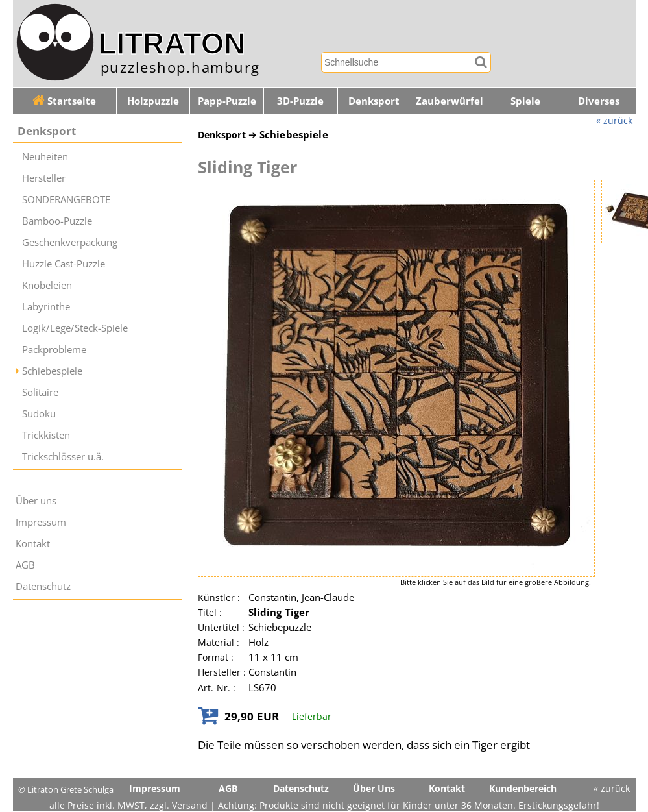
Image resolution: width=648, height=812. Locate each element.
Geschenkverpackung (70, 242)
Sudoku (39, 414)
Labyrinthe (46, 307)
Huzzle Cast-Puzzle (64, 264)
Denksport (374, 101)
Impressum (41, 522)
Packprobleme (54, 350)
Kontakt (33, 544)
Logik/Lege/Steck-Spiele (75, 328)
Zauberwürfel (450, 101)
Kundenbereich (523, 788)
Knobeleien (47, 285)
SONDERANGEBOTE (66, 200)
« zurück (614, 120)
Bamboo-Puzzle (57, 221)
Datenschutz (43, 586)
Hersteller (44, 178)
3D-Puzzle (300, 101)
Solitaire (40, 392)
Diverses (599, 101)
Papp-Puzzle (227, 101)
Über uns (36, 501)
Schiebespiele (52, 371)
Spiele (525, 101)
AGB (25, 565)
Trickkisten (46, 435)
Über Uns (374, 788)
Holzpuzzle (153, 101)
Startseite (64, 101)
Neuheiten (45, 157)
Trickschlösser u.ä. (63, 457)
